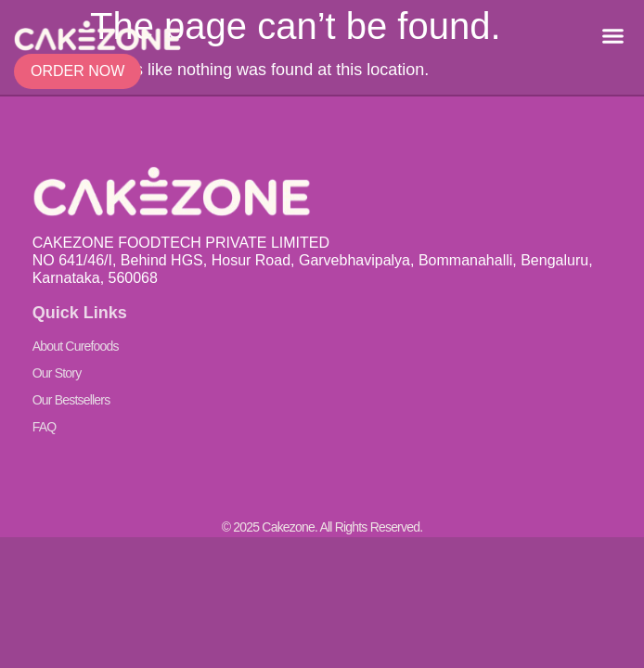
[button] (612, 36)
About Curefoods (76, 346)
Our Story (57, 373)
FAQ (45, 427)
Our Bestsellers (71, 400)
